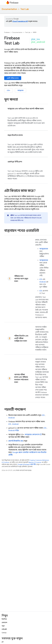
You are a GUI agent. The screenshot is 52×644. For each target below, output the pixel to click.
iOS (41, 279)
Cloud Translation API (20, 21)
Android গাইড (14, 431)
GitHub (4, 633)
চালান (35, 32)
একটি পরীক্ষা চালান (13, 78)
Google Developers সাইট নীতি (27, 464)
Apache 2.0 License (35, 462)
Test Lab (25, 9)
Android (43, 282)
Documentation (9, 9)
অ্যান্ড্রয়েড (20, 90)
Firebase (7, 32)
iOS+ (8, 90)
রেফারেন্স (4, 622)
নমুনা (3, 626)
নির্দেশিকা (4, 619)
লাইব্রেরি (4, 629)
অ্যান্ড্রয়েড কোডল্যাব (32, 435)
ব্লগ (3, 642)
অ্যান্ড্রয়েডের (44, 249)
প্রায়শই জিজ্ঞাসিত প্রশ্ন (16, 441)
